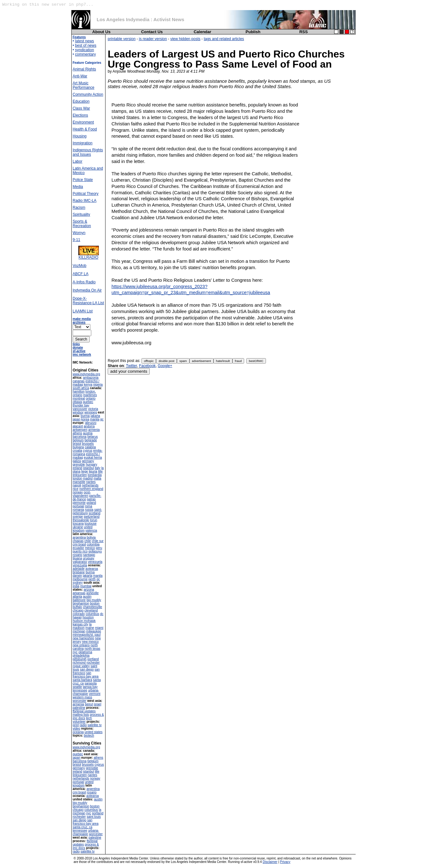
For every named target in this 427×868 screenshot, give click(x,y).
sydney (78, 583)
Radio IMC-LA (84, 201)
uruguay (88, 558)
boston (95, 603)
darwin (77, 576)
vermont (95, 694)
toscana (78, 524)
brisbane (79, 572)
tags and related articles (224, 39)
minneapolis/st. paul (87, 635)
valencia (91, 530)
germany (88, 461)
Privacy (285, 862)
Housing (80, 136)
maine (90, 628)
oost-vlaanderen (82, 494)
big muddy (94, 600)
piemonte (79, 503)
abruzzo (91, 423)
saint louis (93, 817)
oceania (78, 732)
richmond (79, 663)
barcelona (80, 437)
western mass (82, 697)
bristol (77, 444)
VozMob (79, 266)
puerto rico (80, 551)
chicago (78, 610)
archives (79, 322)
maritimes (90, 395)
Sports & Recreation (82, 224)
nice (75, 489)
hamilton (79, 392)
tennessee (80, 690)
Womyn (79, 233)
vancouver (80, 409)
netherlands (90, 485)
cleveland (91, 610)
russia (89, 510)
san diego (87, 669)
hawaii (77, 617)
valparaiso (80, 562)
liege (84, 471)
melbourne (80, 579)
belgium (78, 440)
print (76, 725)
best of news (86, 45)
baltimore (79, 600)
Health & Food (85, 129)
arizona (89, 590)
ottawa (77, 402)
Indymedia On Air (87, 290)
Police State (83, 180)
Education (81, 101)
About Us (101, 32)
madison (79, 628)
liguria (93, 471)
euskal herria (93, 458)
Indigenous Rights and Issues (88, 152)
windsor (78, 412)
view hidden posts (185, 39)
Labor (78, 161)
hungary (92, 464)
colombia (93, 544)
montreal (79, 398)
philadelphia (81, 656)
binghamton (81, 603)
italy (98, 468)
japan (76, 419)
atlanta (77, 597)
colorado (79, 614)
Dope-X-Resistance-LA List (88, 301)
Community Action (88, 94)
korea (85, 419)
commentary (86, 54)
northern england (91, 489)
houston (88, 617)
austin (87, 597)
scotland (95, 513)
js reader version (153, 39)
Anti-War (80, 76)
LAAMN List (83, 311)
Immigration (83, 143)
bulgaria (78, 447)
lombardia (95, 475)
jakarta (95, 416)
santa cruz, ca (82, 827)
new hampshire (83, 638)
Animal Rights (84, 69)
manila (95, 419)
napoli (77, 485)
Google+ (165, 366)
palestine (79, 708)
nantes (91, 482)
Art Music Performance (84, 85)
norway (78, 492)
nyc (75, 652)
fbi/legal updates (84, 711)
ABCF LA (81, 274)
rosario (78, 555)
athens (77, 433)
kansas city (80, 624)
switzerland (92, 517)
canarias (79, 381)
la (90, 624)
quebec (88, 402)
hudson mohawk (84, 621)
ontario (91, 398)
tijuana (77, 558)
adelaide (79, 569)
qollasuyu (95, 551)
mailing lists (81, 715)
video (76, 729)
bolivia (91, 537)
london (77, 478)
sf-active (79, 351)
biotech (89, 735)
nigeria (98, 385)
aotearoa (92, 569)
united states (94, 732)
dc (102, 614)
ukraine (78, 527)
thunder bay (81, 405)
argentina (79, 537)
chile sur (98, 541)
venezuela (95, 562)
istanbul (88, 468)
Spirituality (81, 214)
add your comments (129, 371)
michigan (79, 631)
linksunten (80, 475)
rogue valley (81, 666)
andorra (89, 426)
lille (100, 471)
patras (91, 499)
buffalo (77, 607)
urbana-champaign (86, 692)
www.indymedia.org (86, 374)
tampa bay (90, 687)
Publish (253, 32)
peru (99, 548)
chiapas (78, 541)
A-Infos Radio (84, 282)
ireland (77, 468)
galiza (77, 461)
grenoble (79, 464)
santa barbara (82, 680)
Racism (79, 208)
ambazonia (91, 378)
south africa (81, 388)
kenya (88, 385)
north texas (92, 649)
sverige (78, 517)
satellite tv (94, 725)
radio (83, 725)
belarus (93, 437)
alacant (78, 426)
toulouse (91, 524)
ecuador (78, 548)
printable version (122, 39)
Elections (80, 115)
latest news (85, 41)
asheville (92, 593)
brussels (88, 444)
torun (94, 520)
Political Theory (86, 194)
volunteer (79, 722)
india (76, 586)
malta (97, 478)
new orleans (81, 645)
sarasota (91, 683)
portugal (78, 506)
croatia (77, 451)
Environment (83, 122)
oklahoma (85, 652)
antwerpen (80, 430)
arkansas (79, 593)
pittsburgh (80, 659)
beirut (89, 704)
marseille (79, 482)
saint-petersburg (87, 511)
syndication (85, 50)
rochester (93, 663)
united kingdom (83, 529)
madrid (88, 478)
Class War (81, 108)
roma (89, 506)
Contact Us (152, 32)
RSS (304, 32)
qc (102, 419)
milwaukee (94, 631)
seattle (77, 687)
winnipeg (90, 412)
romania (78, 510)
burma (85, 416)
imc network (82, 355)
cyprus (88, 451)
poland (91, 503)
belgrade (91, 440)
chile (88, 541)
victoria (93, 409)
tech (89, 718)
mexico (90, 548)
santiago (89, 555)
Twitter (132, 366)
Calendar (202, 32)
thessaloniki (81, 520)
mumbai (86, 586)
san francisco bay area (86, 675)
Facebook (147, 366)
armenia (94, 430)
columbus (92, 614)
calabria (90, 447)
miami (99, 628)
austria (88, 433)
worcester (79, 701)
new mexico (90, 642)
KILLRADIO (89, 256)
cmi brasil (79, 544)
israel (98, 704)
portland (93, 659)
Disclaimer (270, 862)
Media (78, 187)
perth (92, 579)
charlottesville (93, 607)
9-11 (76, 240)
